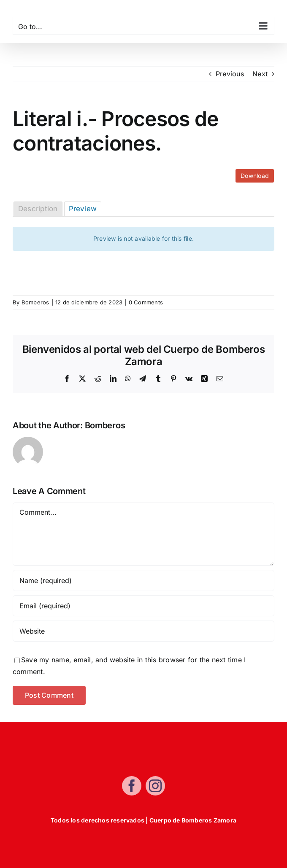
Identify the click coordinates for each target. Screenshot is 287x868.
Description (38, 209)
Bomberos (35, 302)
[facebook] (132, 789)
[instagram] (155, 789)
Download (255, 176)
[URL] (143, 631)
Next (260, 74)
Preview (83, 209)
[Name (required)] (143, 580)
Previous (230, 74)
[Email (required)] (143, 606)
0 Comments (146, 302)
